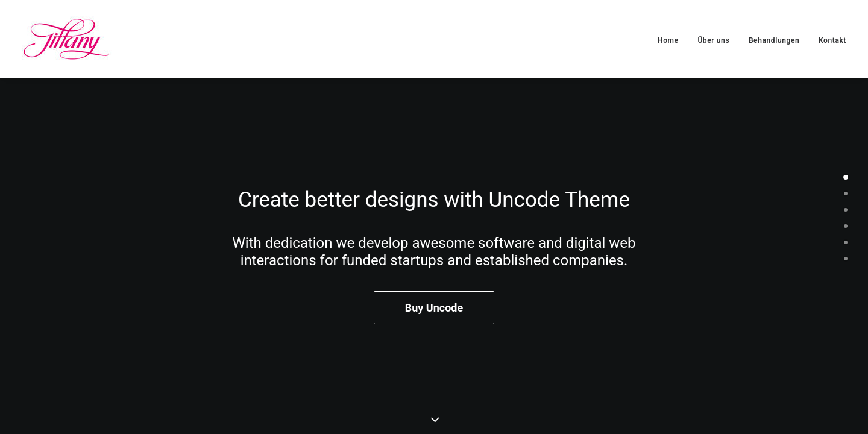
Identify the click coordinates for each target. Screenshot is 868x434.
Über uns (713, 40)
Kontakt (832, 40)
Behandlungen (774, 40)
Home (668, 40)
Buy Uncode (434, 308)
